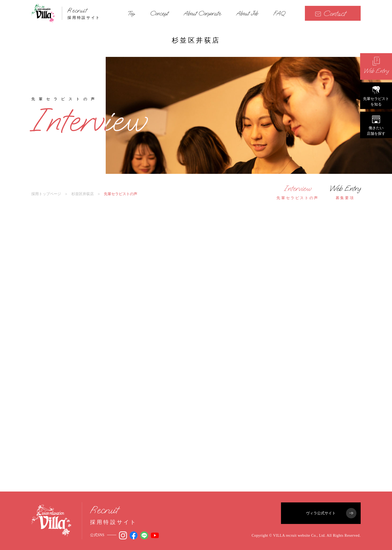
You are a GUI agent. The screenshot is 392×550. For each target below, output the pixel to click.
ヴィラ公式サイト (331, 513)
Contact (330, 13)
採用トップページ (46, 194)
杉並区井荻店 (83, 194)
